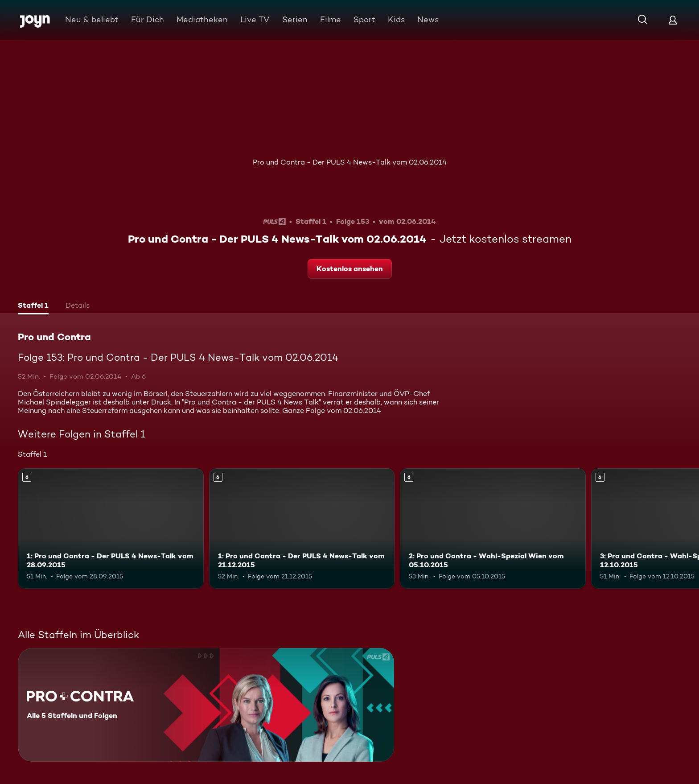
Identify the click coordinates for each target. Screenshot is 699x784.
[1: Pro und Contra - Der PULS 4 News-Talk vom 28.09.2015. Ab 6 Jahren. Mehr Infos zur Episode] (111, 529)
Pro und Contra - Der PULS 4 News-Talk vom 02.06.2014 (350, 162)
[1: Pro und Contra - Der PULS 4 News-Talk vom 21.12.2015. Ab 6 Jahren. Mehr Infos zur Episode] (302, 529)
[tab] (33, 306)
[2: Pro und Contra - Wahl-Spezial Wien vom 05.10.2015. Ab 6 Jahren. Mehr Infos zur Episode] (493, 529)
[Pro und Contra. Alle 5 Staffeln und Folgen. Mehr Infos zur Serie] (206, 705)
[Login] (673, 20)
